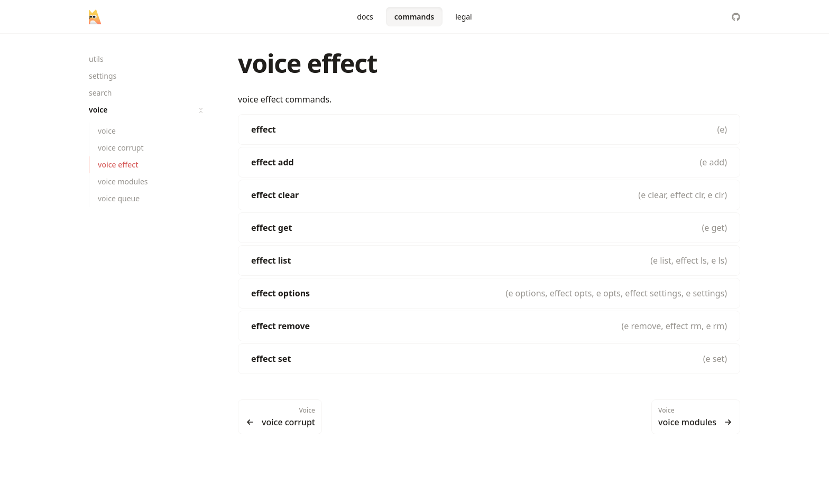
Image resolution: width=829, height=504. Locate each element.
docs (365, 17)
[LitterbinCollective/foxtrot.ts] (736, 17)
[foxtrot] (95, 17)
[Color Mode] (715, 17)
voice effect (307, 63)
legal (464, 17)
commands (414, 17)
